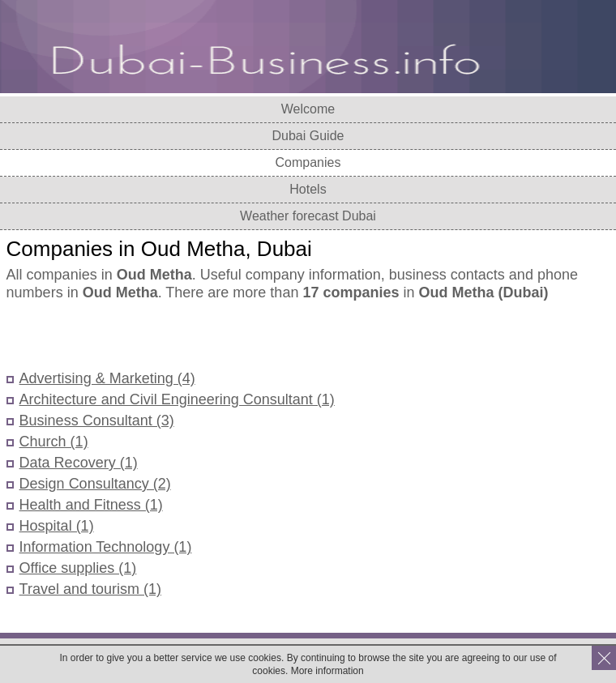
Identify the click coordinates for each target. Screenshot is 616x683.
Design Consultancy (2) (95, 484)
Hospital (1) (57, 526)
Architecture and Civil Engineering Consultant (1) (177, 399)
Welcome (308, 109)
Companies (308, 162)
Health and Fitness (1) (91, 505)
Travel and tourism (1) (90, 589)
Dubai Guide (308, 136)
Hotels (308, 189)
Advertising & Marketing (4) (107, 378)
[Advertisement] (196, 337)
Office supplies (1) (78, 568)
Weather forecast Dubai (308, 216)
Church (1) (54, 442)
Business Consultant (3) (97, 420)
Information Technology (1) (106, 547)
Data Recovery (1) (79, 463)
